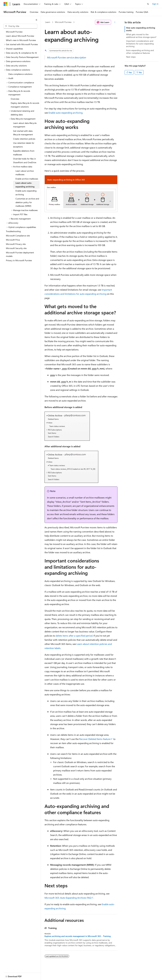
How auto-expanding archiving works (141, 29)
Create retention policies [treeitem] (24, 139)
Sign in (155, 4)
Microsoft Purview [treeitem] (14, 32)
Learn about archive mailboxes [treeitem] (25, 173)
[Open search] (148, 4)
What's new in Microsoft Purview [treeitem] (21, 40)
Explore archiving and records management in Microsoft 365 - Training (78, 936)
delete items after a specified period (74, 636)
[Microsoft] (6, 4)
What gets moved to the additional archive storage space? (141, 36)
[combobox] (20, 26)
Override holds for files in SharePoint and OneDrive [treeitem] (25, 161)
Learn (48, 22)
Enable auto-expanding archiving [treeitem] (26, 193)
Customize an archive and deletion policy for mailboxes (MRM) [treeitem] (27, 202)
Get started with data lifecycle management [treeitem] (23, 133)
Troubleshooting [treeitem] (13, 231)
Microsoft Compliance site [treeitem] (18, 236)
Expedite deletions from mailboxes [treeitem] (24, 153)
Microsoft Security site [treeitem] (16, 248)
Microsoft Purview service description (66, 57)
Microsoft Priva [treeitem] (13, 240)
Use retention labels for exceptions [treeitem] (24, 145)
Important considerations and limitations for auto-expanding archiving (140, 44)
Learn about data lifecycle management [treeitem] (25, 125)
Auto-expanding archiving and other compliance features (140, 52)
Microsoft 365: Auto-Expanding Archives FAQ (68, 898)
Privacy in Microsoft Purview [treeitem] (19, 260)
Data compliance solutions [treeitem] (20, 74)
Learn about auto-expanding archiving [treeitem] (25, 185)
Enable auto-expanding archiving (66, 113)
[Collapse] (36, 20)
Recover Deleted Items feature (95, 739)
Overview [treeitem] (15, 99)
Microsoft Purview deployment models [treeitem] (20, 254)
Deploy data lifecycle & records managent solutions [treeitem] (25, 105)
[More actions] (115, 22)
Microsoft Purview (63, 22)
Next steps (131, 57)
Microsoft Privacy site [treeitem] (16, 244)
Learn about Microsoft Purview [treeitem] (20, 36)
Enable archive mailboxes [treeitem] (27, 179)
